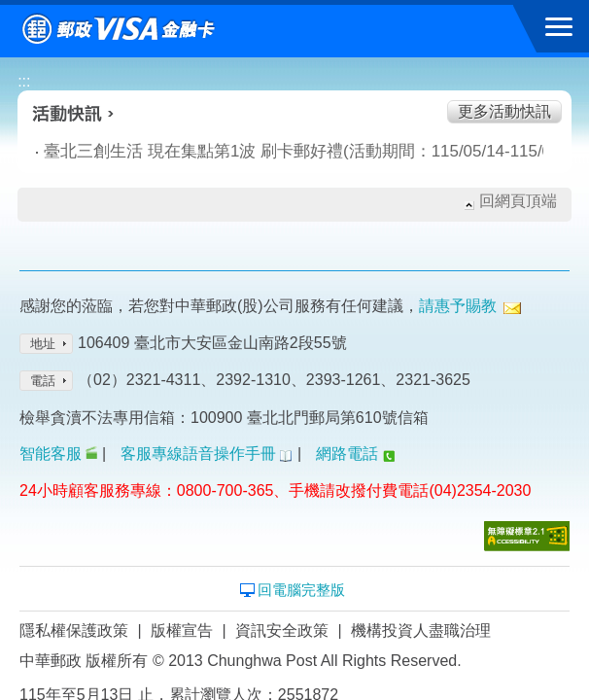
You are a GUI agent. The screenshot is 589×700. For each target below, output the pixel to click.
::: (24, 81)
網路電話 (347, 454)
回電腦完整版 (301, 590)
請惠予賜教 (458, 306)
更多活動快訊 (504, 111)
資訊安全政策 (282, 630)
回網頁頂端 (518, 201)
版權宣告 (182, 630)
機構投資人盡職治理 (421, 630)
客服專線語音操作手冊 (198, 454)
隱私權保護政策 (74, 630)
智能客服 (51, 454)
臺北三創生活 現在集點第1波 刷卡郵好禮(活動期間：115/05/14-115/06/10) (234, 151)
